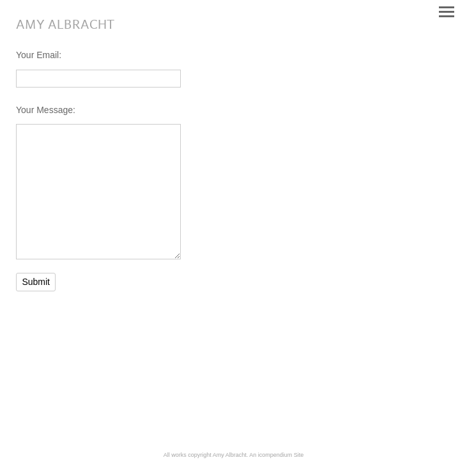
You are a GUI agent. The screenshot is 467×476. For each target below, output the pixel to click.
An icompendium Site (276, 455)
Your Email (37, 55)
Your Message (44, 110)
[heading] (65, 26)
